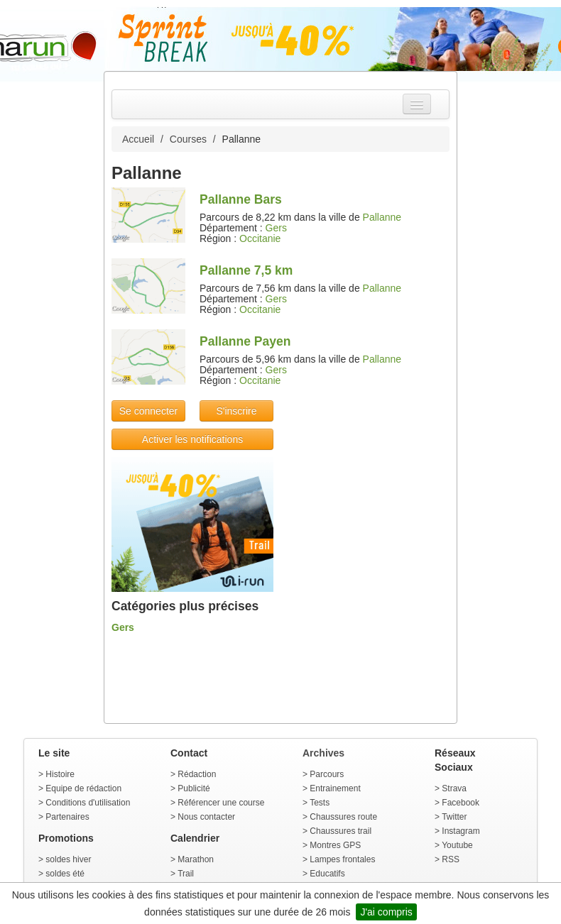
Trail (186, 874)
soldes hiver (68, 859)
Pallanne (382, 217)
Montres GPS (335, 845)
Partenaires (67, 817)
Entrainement (335, 788)
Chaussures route (343, 817)
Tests (320, 803)
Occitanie (260, 238)
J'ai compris (386, 912)
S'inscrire (236, 411)
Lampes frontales (342, 859)
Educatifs (327, 874)
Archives (323, 753)
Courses (188, 139)
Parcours (327, 774)
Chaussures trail (341, 831)
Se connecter (149, 411)
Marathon (196, 859)
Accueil (138, 139)
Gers (276, 228)
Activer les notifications (192, 439)
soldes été (65, 874)
